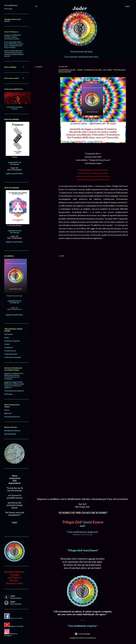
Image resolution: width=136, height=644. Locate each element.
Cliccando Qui (14, 164)
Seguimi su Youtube (16, 626)
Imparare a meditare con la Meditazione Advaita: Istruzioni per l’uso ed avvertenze (14, 376)
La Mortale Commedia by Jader (14, 108)
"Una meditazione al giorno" (82, 532)
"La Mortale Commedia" (13, 357)
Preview (7, 344)
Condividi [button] (39, 67)
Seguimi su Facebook (16, 618)
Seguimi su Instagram (11, 635)
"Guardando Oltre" (11, 354)
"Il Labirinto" (9, 347)
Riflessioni (8, 413)
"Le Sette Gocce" (10, 351)
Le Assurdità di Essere (12, 417)
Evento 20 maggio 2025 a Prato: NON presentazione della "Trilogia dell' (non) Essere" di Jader (14, 45)
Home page (8, 9)
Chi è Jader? (8, 334)
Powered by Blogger (83, 634)
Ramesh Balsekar (10, 434)
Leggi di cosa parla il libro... (15, 174)
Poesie (7, 410)
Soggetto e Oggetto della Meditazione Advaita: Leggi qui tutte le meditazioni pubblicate (14, 385)
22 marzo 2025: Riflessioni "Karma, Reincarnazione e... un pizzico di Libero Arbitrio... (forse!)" (14, 53)
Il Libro (7, 338)
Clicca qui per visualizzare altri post (81, 57)
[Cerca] (127, 6)
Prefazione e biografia (12, 341)
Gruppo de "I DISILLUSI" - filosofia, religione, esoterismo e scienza (13, 37)
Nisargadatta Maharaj (12, 431)
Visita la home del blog (81, 51)
